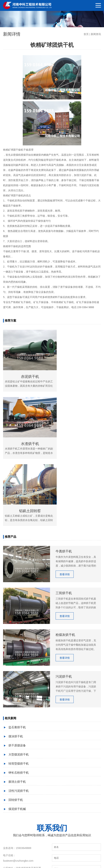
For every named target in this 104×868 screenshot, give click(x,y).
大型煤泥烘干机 (19, 677)
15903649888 (23, 771)
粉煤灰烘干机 (24, 856)
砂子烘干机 (39, 856)
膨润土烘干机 (17, 705)
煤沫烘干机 (16, 659)
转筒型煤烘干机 (19, 686)
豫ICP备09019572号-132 (59, 862)
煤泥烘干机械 (17, 732)
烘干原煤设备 (17, 668)
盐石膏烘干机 (17, 650)
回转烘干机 (16, 723)
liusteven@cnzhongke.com (18, 784)
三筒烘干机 (52, 856)
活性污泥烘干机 (19, 714)
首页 (86, 34)
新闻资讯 (96, 34)
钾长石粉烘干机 (19, 696)
